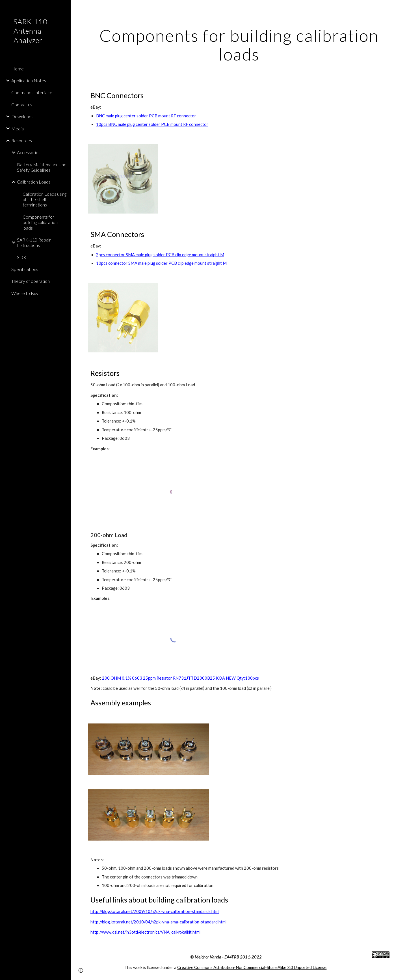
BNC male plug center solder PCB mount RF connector (146, 116)
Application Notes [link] (29, 80)
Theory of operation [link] (31, 281)
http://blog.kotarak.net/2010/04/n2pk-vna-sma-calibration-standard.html (158, 922)
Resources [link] (22, 140)
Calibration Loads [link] (34, 182)
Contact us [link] (22, 105)
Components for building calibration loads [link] (40, 222)
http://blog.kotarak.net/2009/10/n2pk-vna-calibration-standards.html (155, 911)
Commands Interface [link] (32, 92)
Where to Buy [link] (25, 293)
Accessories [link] (29, 152)
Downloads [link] (22, 116)
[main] (239, 45)
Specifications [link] (25, 269)
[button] (400, 8)
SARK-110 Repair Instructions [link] (34, 242)
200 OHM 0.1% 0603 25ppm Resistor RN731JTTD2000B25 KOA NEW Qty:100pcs (180, 678)
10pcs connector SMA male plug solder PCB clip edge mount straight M (161, 263)
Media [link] (18, 129)
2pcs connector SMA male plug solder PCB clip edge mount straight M (160, 255)
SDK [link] (22, 257)
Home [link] (18, 69)
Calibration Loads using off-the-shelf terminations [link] (45, 199)
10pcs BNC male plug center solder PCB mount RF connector (152, 124)
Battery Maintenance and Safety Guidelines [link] (42, 167)
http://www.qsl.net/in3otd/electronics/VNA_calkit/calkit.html (145, 932)
